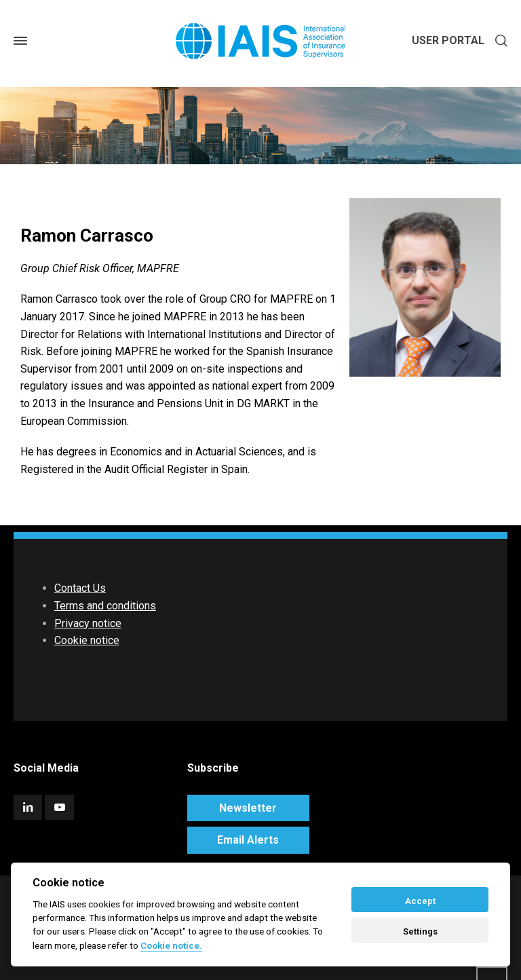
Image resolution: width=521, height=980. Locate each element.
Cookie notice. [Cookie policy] (171, 945)
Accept (420, 901)
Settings (420, 931)
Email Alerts (248, 840)
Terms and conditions (105, 606)
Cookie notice (87, 640)
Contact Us (80, 588)
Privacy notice (88, 623)
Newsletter (248, 808)
